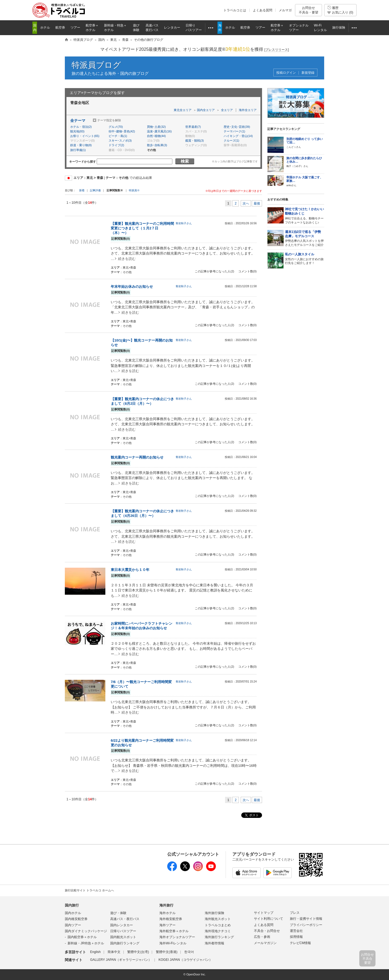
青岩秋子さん (184, 223)
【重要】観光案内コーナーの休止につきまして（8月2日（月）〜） (142, 401)
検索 (185, 161)
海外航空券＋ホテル (174, 931)
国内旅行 (72, 905)
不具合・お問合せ (267, 931)
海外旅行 (166, 905)
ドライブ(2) (116, 145)
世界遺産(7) (193, 127)
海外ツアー (167, 925)
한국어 (189, 952)
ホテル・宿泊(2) (81, 127)
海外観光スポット (218, 919)
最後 (257, 203)
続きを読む (127, 259)
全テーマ (78, 121)
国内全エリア (206, 110)
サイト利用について (269, 919)
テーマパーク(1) (234, 131)
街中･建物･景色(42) (122, 131)
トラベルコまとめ (218, 925)
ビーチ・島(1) (118, 136)
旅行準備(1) (78, 150)
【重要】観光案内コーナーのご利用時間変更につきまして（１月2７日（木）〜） (142, 228)
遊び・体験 (118, 913)
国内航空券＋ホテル (82, 937)
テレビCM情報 (301, 943)
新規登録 (308, 73)
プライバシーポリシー (306, 925)
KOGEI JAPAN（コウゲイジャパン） (185, 960)
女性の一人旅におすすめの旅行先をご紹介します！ (305, 259)
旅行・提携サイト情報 (306, 919)
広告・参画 (262, 937)
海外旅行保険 (214, 913)
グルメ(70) (116, 127)
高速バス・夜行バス (125, 919)
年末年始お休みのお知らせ (132, 287)
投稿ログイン (286, 73)
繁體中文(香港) (167, 952)
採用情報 (296, 937)
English (95, 952)
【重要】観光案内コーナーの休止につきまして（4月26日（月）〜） (142, 513)
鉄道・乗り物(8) (81, 145)
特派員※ (134, 190)
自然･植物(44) (156, 136)
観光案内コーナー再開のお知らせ (137, 457)
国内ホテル (73, 913)
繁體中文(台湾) (138, 952)
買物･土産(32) (156, 127)
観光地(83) (77, 131)
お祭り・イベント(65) (85, 136)
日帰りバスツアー (123, 931)
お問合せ (308, 10)
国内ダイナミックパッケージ (86, 931)
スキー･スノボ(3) (120, 141)
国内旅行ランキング (125, 943)
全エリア (227, 110)
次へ (246, 203)
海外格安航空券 (171, 919)
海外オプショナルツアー (177, 937)
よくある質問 (263, 10)
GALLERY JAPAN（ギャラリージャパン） (121, 960)
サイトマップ (264, 913)
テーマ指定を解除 (109, 120)
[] (277, 50)
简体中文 (114, 952)
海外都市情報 (214, 943)
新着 (82, 190)
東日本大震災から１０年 (130, 570)
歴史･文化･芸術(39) (237, 127)
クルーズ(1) (231, 141)
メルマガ (285, 10)
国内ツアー (73, 925)
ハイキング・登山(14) (238, 136)
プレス (295, 913)
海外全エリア (248, 110)
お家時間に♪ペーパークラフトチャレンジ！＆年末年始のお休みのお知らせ (142, 626)
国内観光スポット (123, 937)
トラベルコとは (235, 10)
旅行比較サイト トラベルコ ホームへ (89, 890)
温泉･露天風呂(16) (159, 131)
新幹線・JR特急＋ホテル (86, 943)
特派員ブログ (96, 65)
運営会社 (296, 931)
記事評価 (95, 190)
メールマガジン (265, 943)
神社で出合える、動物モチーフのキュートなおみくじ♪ (305, 215)
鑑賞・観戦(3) (194, 141)
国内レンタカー (122, 925)
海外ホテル (167, 913)
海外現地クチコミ (218, 931)
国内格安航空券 (76, 919)
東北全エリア (183, 110)
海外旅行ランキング (219, 937)
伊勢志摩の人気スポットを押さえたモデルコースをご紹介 (305, 238)
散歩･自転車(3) (157, 145)
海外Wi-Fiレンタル (173, 943)
